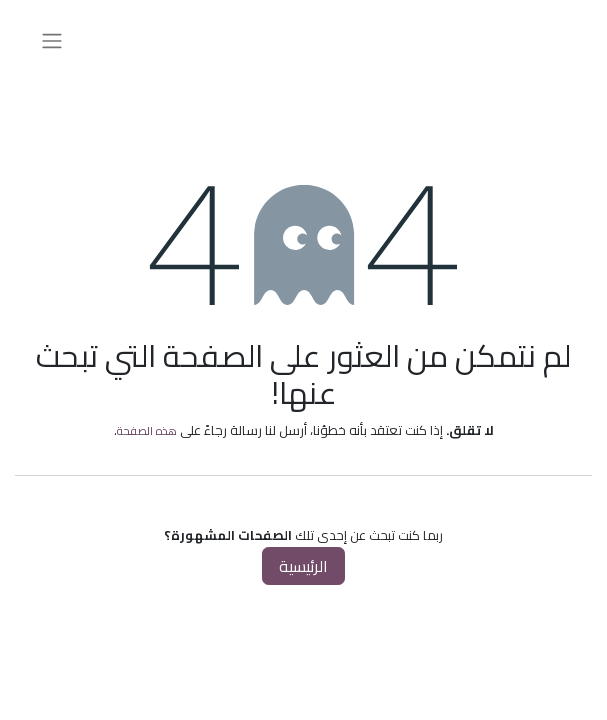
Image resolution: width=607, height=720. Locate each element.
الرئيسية (303, 566)
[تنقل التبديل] (52, 40)
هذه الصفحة (147, 430)
